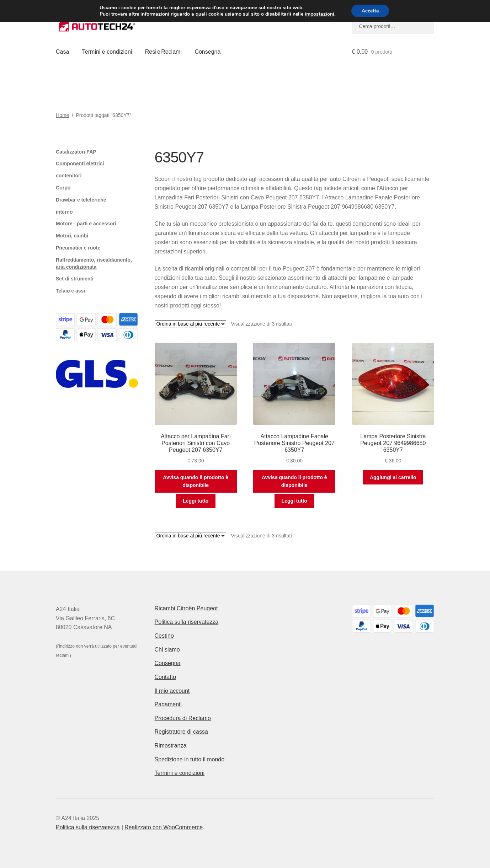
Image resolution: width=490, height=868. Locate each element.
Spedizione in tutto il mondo (190, 759)
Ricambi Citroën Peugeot (186, 608)
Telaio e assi (70, 291)
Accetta (370, 11)
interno (64, 212)
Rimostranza (171, 746)
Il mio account (172, 691)
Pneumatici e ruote (78, 248)
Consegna (207, 52)
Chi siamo (167, 650)
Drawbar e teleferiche (81, 200)
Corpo (63, 188)
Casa (62, 52)
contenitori (69, 176)
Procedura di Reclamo (183, 718)
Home (62, 115)
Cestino (164, 636)
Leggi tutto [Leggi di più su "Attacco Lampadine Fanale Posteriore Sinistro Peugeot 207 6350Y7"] (294, 501)
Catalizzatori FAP (76, 152)
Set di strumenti (75, 279)
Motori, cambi (72, 236)
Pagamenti (168, 704)
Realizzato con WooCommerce (164, 827)
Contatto (165, 677)
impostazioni (319, 14)
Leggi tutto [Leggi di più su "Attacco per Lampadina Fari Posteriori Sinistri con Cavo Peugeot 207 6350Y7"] (196, 501)
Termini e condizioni (107, 52)
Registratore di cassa (181, 732)
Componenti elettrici (80, 164)
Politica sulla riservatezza (187, 622)
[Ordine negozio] (190, 324)
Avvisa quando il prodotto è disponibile (196, 481)
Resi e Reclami (163, 52)
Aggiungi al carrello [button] (393, 477)
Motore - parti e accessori (86, 224)
